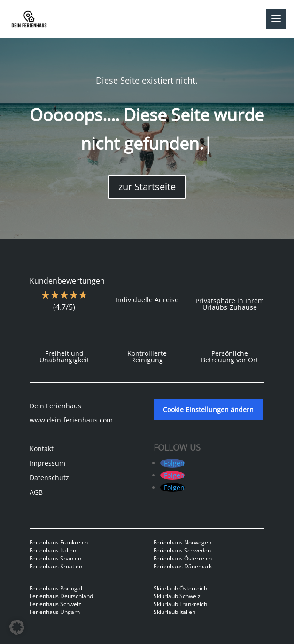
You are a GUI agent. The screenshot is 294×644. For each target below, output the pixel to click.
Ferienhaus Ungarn (55, 612)
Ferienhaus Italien (53, 550)
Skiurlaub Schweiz (177, 596)
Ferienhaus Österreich (183, 558)
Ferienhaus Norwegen (182, 542)
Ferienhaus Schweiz (55, 604)
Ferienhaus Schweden (182, 550)
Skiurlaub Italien (174, 612)
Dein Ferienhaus (55, 406)
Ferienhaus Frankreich (59, 542)
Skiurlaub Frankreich (180, 604)
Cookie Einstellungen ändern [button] (208, 410)
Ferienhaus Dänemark (183, 566)
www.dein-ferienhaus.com (71, 420)
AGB (36, 492)
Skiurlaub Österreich (180, 588)
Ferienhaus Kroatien (56, 566)
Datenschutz (49, 478)
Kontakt (42, 448)
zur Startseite (147, 187)
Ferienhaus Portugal (56, 588)
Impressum (47, 463)
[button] (17, 627)
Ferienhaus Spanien (55, 558)
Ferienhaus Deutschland (61, 596)
